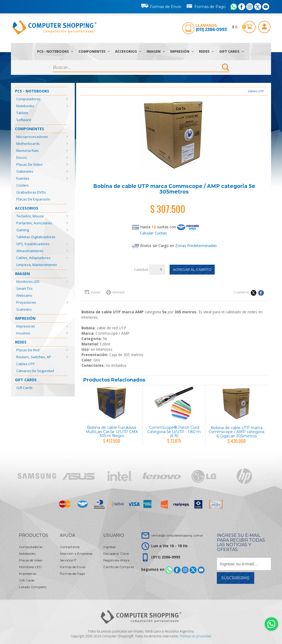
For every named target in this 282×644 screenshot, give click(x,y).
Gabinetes (25, 171)
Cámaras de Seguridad (35, 371)
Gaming (23, 230)
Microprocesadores (32, 137)
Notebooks (25, 106)
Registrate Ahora (116, 560)
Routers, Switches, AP (34, 357)
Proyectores (26, 302)
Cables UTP (26, 364)
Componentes (94, 51)
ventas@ (177, 535)
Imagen (156, 51)
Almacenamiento (30, 251)
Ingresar (110, 547)
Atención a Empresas (76, 554)
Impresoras (26, 326)
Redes (206, 51)
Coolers (23, 185)
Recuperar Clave (116, 554)
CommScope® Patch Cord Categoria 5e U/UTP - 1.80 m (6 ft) (174, 432)
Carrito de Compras (119, 567)
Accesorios (128, 51)
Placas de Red (28, 350)
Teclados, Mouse (30, 216)
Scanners (24, 309)
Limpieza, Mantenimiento (37, 265)
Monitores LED (28, 281)
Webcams (24, 295)
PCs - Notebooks (55, 51)
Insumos (23, 333)
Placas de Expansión (33, 199)
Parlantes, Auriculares (34, 223)
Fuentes (23, 178)
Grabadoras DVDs (31, 192)
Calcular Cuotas (153, 233)
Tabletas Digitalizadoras (36, 237)
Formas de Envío (161, 6)
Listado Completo (33, 587)
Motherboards (28, 144)
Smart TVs (24, 288)
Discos (22, 157)
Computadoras (28, 99)
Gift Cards (232, 51)
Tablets (22, 113)
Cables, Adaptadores (33, 258)
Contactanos (70, 547)
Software (24, 120)
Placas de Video (29, 164)
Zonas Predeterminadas (196, 246)
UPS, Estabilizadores (33, 244)
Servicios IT (68, 560)
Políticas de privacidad (195, 636)
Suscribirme (236, 578)
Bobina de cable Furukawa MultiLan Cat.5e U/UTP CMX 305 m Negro (112, 432)
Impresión (182, 51)
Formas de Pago (206, 6)
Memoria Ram (28, 151)
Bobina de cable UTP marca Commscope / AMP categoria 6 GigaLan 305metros (236, 432)
